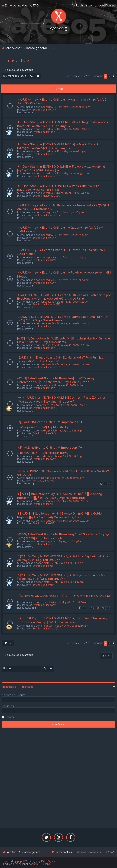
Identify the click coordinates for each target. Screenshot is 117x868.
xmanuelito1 (47, 602)
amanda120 (47, 405)
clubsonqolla (48, 501)
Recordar (10, 717)
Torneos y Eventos (43, 481)
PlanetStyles (48, 861)
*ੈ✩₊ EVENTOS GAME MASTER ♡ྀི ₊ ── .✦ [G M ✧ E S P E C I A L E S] (64, 596)
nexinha (45, 478)
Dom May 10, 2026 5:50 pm (73, 173)
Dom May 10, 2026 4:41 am (70, 385)
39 (109, 608)
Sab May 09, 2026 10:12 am (74, 521)
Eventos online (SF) (44, 504)
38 (103, 608)
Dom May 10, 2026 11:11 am (73, 302)
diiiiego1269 (47, 626)
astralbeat (46, 385)
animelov (46, 563)
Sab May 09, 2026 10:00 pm (68, 478)
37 (98, 608)
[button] (113, 76)
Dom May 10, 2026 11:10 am (73, 323)
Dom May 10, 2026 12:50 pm (73, 280)
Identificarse (9, 687)
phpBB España (42, 864)
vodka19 (45, 431)
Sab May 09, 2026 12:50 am (72, 602)
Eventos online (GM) (44, 110)
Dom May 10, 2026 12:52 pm (73, 257)
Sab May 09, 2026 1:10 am (68, 563)
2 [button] (109, 76)
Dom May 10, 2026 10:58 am (73, 345)
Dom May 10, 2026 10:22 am (73, 364)
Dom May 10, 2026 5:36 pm (73, 235)
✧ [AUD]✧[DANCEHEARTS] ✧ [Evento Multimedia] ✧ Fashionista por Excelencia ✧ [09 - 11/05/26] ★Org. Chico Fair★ (64, 297)
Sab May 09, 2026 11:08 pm (68, 431)
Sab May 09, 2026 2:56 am (68, 541)
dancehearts (47, 302)
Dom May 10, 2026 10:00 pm (73, 107)
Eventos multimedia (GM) (47, 215)
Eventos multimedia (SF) (46, 132)
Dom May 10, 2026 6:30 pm (73, 151)
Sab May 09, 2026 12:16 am (72, 626)
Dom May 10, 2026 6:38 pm (73, 129)
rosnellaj (45, 541)
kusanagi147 (47, 107)
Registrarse (27, 687)
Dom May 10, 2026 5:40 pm (73, 212)
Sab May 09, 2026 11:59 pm (72, 405)
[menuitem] (34, 5)
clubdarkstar (47, 129)
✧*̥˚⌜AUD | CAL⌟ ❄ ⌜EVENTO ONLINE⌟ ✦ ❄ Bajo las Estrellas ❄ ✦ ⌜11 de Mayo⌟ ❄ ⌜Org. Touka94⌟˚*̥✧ (62, 577)
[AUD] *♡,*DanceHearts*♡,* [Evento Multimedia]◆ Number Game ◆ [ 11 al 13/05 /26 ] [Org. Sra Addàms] (64, 340)
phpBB (21, 861)
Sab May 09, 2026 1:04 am (69, 582)
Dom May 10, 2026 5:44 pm (73, 193)
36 (92, 608)
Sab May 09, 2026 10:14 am (74, 501)
